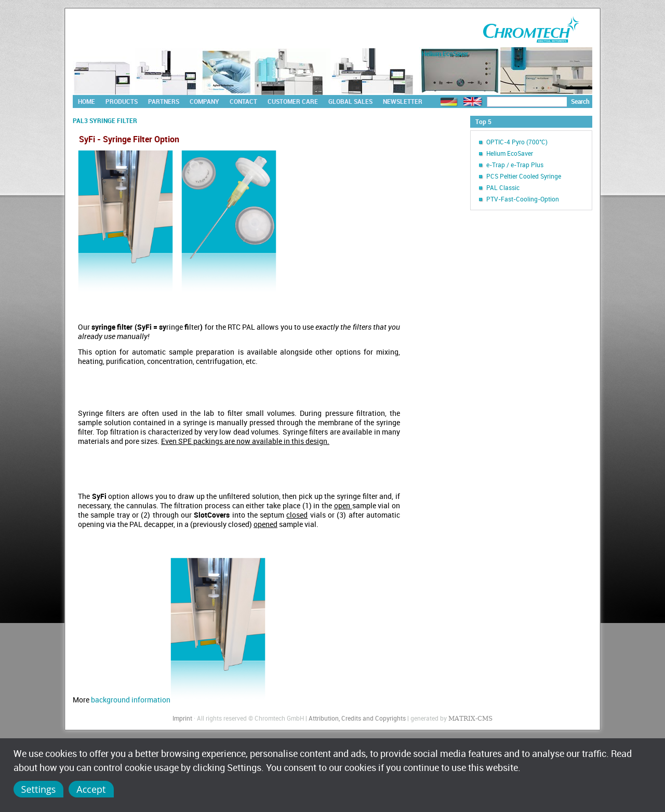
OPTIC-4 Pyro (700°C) (517, 142)
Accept (91, 789)
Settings (39, 789)
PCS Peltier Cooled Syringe (524, 176)
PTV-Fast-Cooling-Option (523, 199)
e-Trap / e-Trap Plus (515, 165)
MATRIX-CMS (470, 719)
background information (178, 700)
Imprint (182, 718)
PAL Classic (503, 187)
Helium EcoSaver (510, 153)
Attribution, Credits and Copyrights (357, 718)
